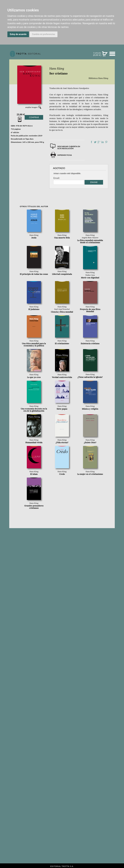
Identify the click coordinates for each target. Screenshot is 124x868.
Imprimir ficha (65, 155)
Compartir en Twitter (95, 142)
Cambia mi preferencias (44, 34)
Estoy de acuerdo (18, 34)
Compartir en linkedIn (103, 142)
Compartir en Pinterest (106, 142)
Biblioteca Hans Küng (98, 78)
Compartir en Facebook (91, 142)
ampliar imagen (31, 107)
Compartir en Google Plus (99, 142)
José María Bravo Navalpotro (76, 88)
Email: (57, 178)
